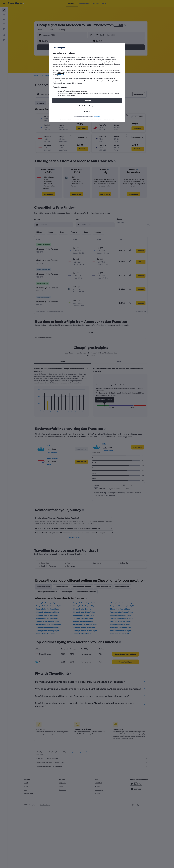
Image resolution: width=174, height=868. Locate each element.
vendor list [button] (61, 75)
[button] (87, 101)
